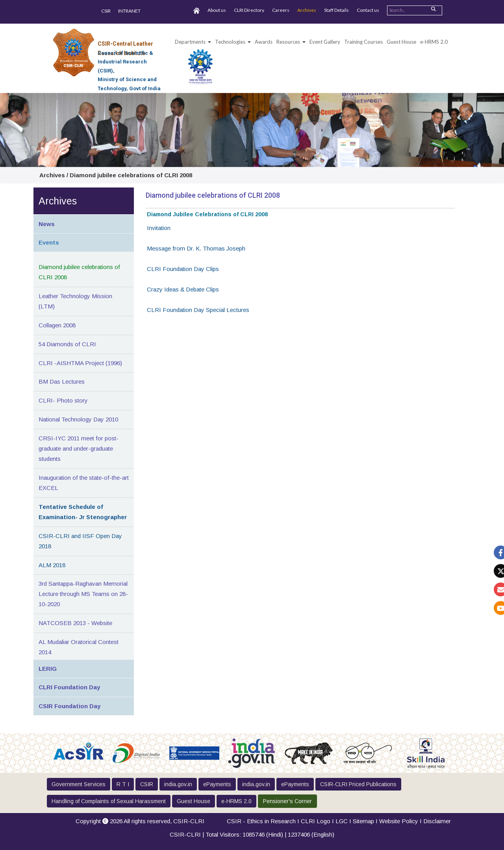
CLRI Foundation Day (69, 687)
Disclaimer (437, 821)
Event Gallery (325, 42)
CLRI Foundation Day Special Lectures (198, 310)
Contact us (368, 10)
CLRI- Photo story (63, 400)
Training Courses (363, 42)
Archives (307, 10)
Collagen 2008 (57, 325)
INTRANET (129, 11)
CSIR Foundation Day (69, 706)
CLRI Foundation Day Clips (183, 269)
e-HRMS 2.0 (434, 42)
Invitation (159, 228)
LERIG (48, 669)
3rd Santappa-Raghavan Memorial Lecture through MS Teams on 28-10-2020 (83, 594)
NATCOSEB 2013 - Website (75, 623)
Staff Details (336, 10)
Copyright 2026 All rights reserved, (140, 821)
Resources (288, 42)
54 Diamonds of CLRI (67, 344)
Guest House (401, 42)
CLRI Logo (316, 821)
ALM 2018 (52, 565)
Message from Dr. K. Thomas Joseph (196, 248)
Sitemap (363, 821)
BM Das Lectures (62, 381)
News (47, 224)
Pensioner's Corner (287, 801)
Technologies (230, 42)
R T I (123, 784)
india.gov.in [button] (178, 784)
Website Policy (399, 821)
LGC (342, 821)
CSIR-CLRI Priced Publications (358, 784)
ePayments (217, 784)
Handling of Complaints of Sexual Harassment (109, 801)
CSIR (106, 11)
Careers (281, 10)
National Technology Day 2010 (78, 419)
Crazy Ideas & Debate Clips (183, 289)
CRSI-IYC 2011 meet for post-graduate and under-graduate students (79, 448)
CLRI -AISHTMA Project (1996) (80, 363)
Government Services (79, 784)
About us (217, 10)
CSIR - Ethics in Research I (264, 821)
